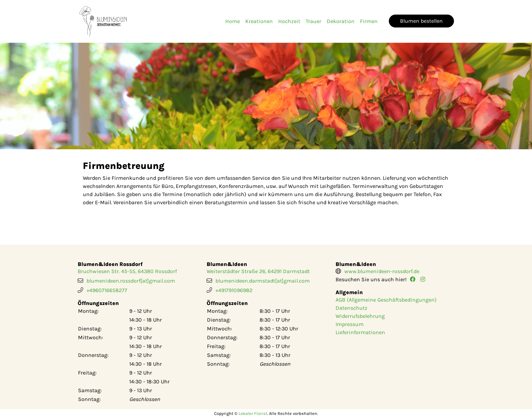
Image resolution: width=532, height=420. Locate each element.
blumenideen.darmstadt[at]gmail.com (263, 281)
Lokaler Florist (253, 413)
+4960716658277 (107, 290)
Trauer (313, 21)
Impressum (350, 324)
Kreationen (259, 21)
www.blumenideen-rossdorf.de (382, 271)
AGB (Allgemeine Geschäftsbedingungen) (386, 300)
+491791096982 (234, 290)
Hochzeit (289, 21)
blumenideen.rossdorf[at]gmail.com (131, 281)
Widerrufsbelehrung (360, 316)
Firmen (369, 21)
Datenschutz (351, 308)
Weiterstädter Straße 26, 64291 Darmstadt (258, 271)
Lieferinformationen (360, 332)
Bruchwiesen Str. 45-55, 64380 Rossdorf (127, 271)
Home (233, 21)
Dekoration (341, 21)
